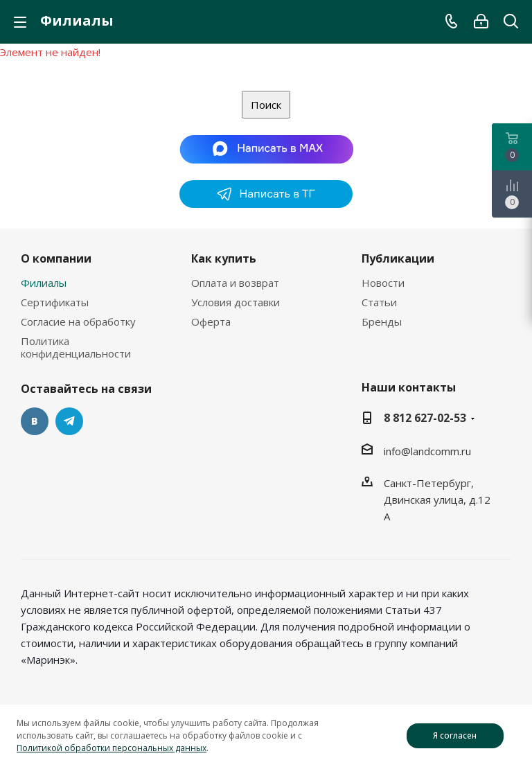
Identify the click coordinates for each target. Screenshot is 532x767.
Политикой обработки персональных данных (112, 748)
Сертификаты (55, 302)
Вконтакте (35, 421)
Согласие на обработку (78, 321)
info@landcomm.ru (427, 451)
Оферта (211, 321)
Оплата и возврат (235, 283)
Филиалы (44, 283)
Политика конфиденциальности (76, 347)
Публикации (398, 258)
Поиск (266, 105)
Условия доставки (236, 302)
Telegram (69, 421)
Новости (383, 283)
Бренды (382, 321)
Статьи (379, 302)
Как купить (224, 258)
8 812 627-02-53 (425, 418)
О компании (56, 258)
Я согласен (455, 735)
